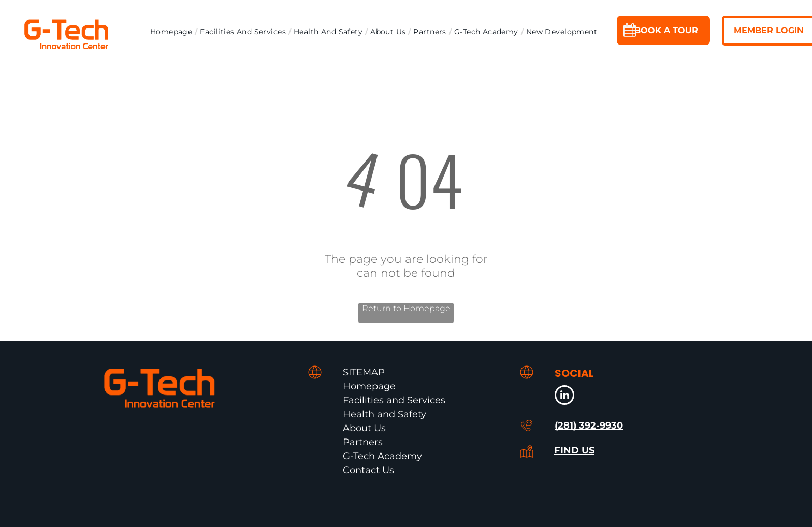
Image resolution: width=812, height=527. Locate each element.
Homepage (369, 386)
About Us (364, 428)
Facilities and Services (394, 400)
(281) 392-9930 (589, 426)
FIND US (574, 450)
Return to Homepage (406, 308)
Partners (363, 442)
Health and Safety (385, 414)
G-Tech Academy (382, 456)
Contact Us (368, 470)
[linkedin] (564, 396)
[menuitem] (172, 32)
